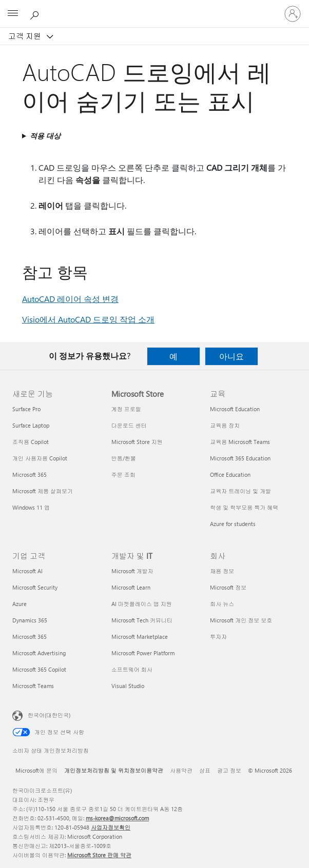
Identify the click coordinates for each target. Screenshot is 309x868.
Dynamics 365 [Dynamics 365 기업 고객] (30, 620)
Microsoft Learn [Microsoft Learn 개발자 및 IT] (131, 587)
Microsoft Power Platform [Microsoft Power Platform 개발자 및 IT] (143, 653)
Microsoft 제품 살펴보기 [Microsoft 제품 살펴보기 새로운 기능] (43, 491)
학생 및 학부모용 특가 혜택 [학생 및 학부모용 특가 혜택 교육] (244, 507)
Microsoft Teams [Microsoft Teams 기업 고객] (33, 686)
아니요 (231, 356)
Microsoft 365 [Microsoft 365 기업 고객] (30, 637)
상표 (205, 770)
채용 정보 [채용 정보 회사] (222, 571)
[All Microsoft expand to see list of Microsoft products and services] (13, 14)
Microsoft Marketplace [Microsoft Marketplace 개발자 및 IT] (140, 637)
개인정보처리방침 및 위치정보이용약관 (114, 770)
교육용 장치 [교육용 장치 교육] (225, 425)
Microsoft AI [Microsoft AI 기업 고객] (27, 571)
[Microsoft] (154, 8)
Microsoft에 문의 (36, 770)
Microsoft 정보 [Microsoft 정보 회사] (228, 587)
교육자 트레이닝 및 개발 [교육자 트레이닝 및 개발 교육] (240, 491)
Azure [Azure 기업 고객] (20, 604)
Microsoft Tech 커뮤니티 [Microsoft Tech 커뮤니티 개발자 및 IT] (142, 620)
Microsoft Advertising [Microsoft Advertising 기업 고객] (39, 653)
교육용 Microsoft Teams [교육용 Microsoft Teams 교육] (240, 442)
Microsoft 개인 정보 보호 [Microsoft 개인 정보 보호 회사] (241, 620)
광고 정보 (229, 770)
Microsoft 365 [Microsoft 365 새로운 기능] (30, 475)
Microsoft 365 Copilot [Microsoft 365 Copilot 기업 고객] (39, 669)
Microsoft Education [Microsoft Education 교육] (235, 409)
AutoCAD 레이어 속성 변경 (70, 299)
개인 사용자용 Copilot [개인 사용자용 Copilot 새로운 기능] (40, 458)
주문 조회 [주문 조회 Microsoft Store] (123, 475)
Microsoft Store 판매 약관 (99, 855)
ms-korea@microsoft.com (117, 818)
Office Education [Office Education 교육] (230, 475)
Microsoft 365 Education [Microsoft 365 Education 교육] (240, 458)
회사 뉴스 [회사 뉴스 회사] (222, 604)
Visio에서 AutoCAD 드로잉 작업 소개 (88, 319)
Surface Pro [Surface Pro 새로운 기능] (26, 409)
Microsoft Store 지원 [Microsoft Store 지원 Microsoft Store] (137, 442)
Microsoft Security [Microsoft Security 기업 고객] (35, 587)
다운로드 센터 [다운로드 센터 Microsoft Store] (129, 425)
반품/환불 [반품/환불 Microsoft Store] (124, 458)
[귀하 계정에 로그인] (293, 14)
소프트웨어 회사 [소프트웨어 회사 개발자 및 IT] (132, 669)
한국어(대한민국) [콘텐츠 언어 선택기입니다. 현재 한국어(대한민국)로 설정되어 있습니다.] (49, 715)
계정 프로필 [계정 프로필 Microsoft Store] (126, 409)
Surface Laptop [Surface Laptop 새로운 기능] (31, 425)
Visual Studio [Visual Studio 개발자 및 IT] (128, 686)
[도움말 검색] (36, 13)
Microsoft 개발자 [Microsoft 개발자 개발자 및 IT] (132, 571)
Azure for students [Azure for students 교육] (233, 524)
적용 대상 (45, 136)
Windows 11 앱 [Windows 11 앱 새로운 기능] (31, 507)
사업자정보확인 (111, 827)
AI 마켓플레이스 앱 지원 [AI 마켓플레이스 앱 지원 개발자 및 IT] (142, 604)
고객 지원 (26, 36)
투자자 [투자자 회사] (218, 637)
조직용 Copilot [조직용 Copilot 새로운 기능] (31, 442)
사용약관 (181, 770)
